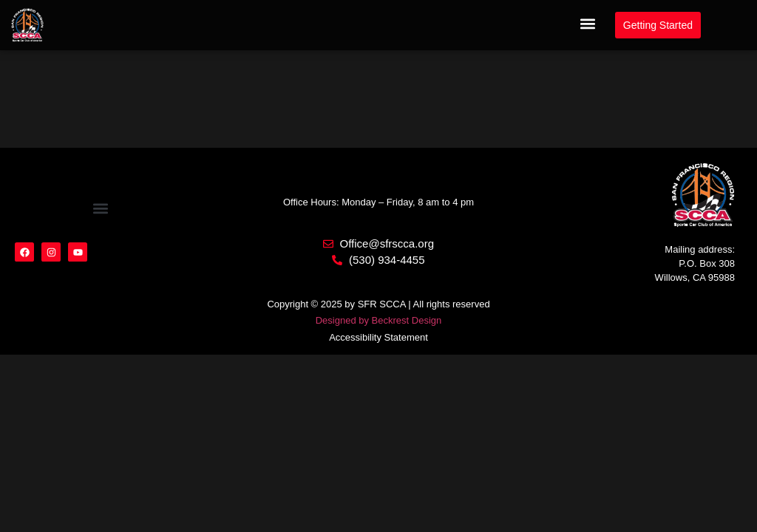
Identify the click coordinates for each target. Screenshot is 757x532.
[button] (588, 24)
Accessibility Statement (378, 337)
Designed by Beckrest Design (379, 320)
